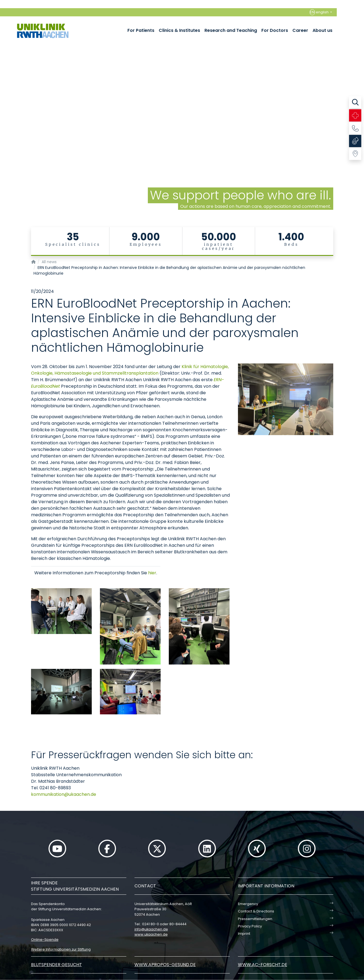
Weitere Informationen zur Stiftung (61, 949)
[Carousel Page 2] (4, 110)
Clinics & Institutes (179, 30)
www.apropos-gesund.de (165, 965)
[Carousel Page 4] (4, 118)
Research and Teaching (231, 30)
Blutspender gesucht (56, 965)
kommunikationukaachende (64, 794)
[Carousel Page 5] (4, 122)
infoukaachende (151, 929)
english (319, 12)
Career (300, 30)
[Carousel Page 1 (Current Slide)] (4, 106)
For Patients (141, 30)
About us (322, 30)
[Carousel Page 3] (4, 114)
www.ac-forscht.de (263, 965)
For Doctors (275, 30)
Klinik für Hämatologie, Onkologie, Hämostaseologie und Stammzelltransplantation (130, 370)
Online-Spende (45, 940)
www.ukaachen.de (151, 934)
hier (152, 573)
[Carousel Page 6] (4, 126)
